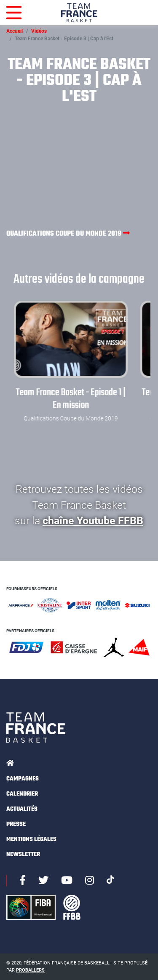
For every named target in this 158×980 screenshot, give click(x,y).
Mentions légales (31, 839)
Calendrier (22, 794)
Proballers (30, 970)
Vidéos (39, 31)
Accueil (15, 31)
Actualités (22, 809)
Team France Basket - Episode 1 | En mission (71, 399)
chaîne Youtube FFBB (93, 521)
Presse (16, 824)
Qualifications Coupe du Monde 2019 (68, 233)
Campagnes (23, 779)
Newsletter (23, 855)
